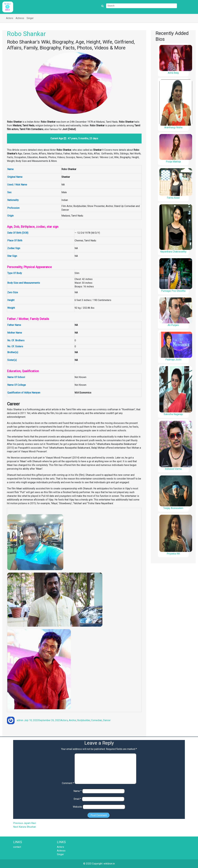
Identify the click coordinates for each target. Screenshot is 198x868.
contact (17, 847)
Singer (30, 18)
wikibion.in (109, 864)
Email (77, 799)
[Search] (142, 6)
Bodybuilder (84, 720)
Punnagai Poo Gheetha (173, 291)
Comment (68, 783)
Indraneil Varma (173, 469)
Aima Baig (173, 73)
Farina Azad (173, 198)
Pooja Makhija (173, 162)
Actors (10, 18)
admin (20, 720)
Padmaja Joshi (173, 360)
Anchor (72, 720)
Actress (20, 18)
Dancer (107, 720)
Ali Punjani (173, 325)
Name (77, 791)
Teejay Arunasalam (173, 508)
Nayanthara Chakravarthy (173, 252)
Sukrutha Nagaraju (173, 414)
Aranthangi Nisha (173, 127)
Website (77, 807)
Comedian (97, 720)
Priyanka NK (173, 554)
